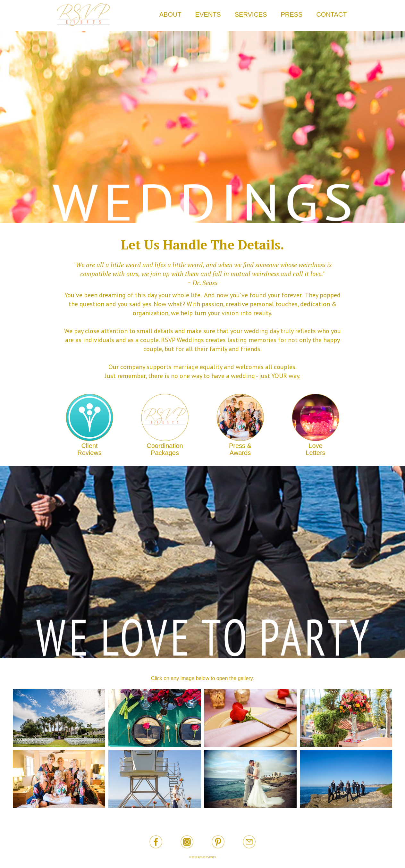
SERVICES (251, 14)
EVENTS (208, 14)
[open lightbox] (59, 718)
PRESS (292, 14)
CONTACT (331, 14)
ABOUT (170, 14)
